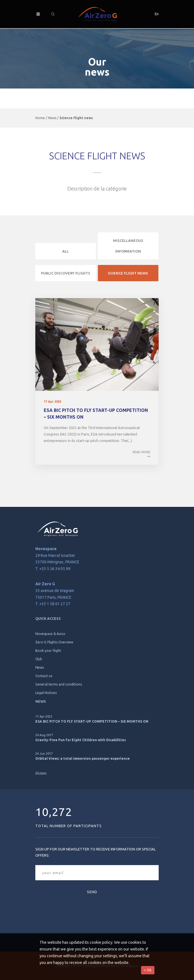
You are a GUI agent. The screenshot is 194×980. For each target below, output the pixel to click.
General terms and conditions (59, 684)
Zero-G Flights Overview (54, 642)
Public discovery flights (66, 273)
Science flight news (128, 273)
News (52, 118)
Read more (141, 455)
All (65, 251)
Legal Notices (46, 693)
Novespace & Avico (50, 634)
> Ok (148, 970)
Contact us (44, 676)
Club (39, 659)
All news (41, 773)
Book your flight (48, 651)
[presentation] (58, 909)
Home (40, 118)
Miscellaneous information (128, 246)
